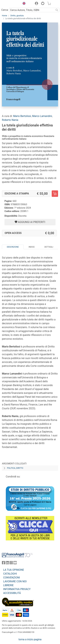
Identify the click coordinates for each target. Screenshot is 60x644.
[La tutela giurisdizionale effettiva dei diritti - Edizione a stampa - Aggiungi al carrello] (55, 194)
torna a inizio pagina (30, 639)
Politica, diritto (15, 468)
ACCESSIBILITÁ (12, 593)
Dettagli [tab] (49, 247)
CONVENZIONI (12, 578)
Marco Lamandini (42, 116)
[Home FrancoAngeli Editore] (11, 4)
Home (4, 16)
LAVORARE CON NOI (15, 581)
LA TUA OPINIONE (14, 570)
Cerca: (5, 10)
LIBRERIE (8, 585)
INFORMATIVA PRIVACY (17, 589)
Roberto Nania (10, 120)
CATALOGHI (10, 574)
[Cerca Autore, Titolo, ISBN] (32, 10)
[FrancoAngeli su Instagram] (11, 563)
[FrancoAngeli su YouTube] (15, 563)
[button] (23, 4)
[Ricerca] (57, 10)
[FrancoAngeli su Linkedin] (7, 563)
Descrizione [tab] (13, 247)
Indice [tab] (32, 247)
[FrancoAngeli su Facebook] (4, 563)
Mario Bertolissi (22, 116)
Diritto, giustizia (17, 16)
